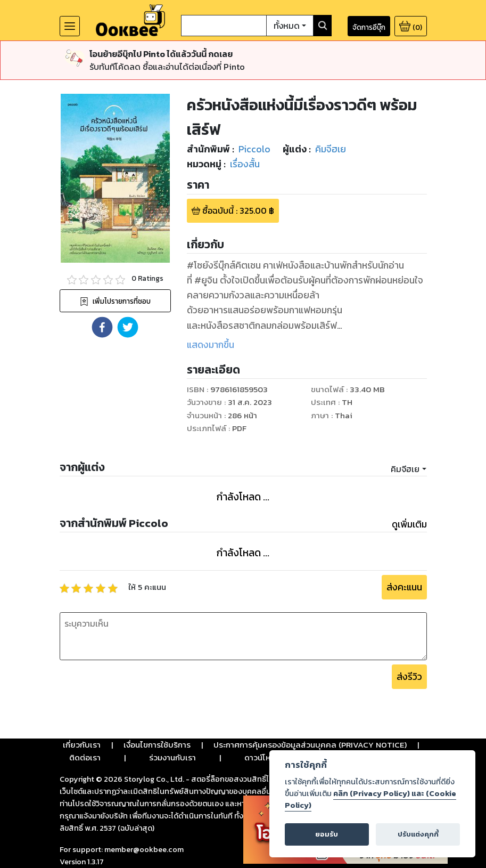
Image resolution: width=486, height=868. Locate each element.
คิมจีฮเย (405, 469)
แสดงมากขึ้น (211, 345)
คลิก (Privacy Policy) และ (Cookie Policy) (370, 799)
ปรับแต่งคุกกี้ (418, 834)
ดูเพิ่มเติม (409, 524)
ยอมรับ (327, 834)
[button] (102, 327)
